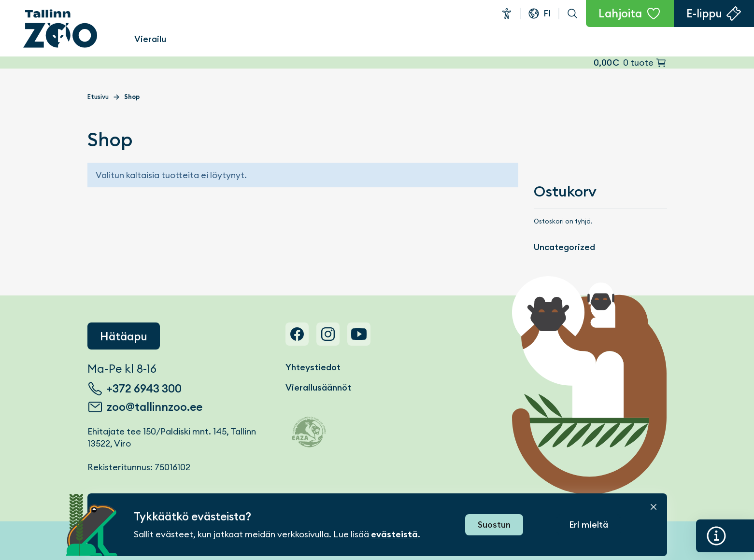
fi (547, 13)
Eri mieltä (589, 525)
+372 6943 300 (144, 389)
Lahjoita (620, 14)
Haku (572, 14)
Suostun (494, 525)
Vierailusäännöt (318, 387)
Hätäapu (124, 336)
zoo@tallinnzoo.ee (155, 407)
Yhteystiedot (313, 367)
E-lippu (704, 14)
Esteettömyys (507, 14)
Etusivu (98, 97)
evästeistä (394, 534)
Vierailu (150, 39)
